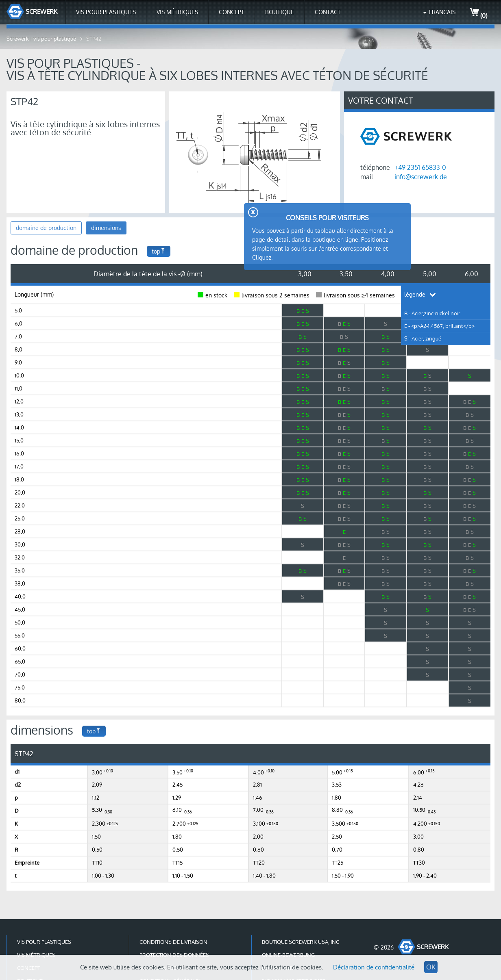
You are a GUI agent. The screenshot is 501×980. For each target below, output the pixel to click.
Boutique (280, 12)
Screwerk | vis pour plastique (41, 39)
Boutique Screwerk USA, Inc (301, 942)
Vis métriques (177, 12)
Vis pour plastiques (106, 12)
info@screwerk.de (421, 177)
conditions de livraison (173, 942)
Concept (232, 12)
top (159, 251)
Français (442, 12)
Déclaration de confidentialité (374, 967)
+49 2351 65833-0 (420, 167)
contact (328, 12)
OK (431, 967)
